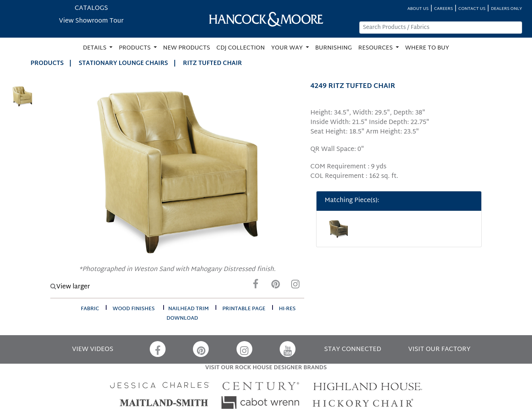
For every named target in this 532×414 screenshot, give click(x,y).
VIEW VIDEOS (93, 350)
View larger (70, 287)
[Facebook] (256, 286)
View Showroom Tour (91, 21)
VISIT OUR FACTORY (440, 350)
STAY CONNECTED (353, 350)
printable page (244, 309)
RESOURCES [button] (376, 48)
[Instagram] (295, 286)
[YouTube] (288, 349)
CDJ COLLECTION (240, 48)
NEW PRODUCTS (187, 48)
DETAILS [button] (95, 48)
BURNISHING (334, 48)
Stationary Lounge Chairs (124, 64)
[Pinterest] (275, 286)
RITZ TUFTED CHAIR (213, 64)
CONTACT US (472, 9)
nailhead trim (189, 309)
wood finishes (133, 309)
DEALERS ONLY (506, 9)
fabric (90, 309)
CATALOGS (91, 9)
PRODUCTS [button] (135, 48)
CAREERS (444, 9)
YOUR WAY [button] (288, 48)
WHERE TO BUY (427, 48)
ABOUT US (418, 9)
